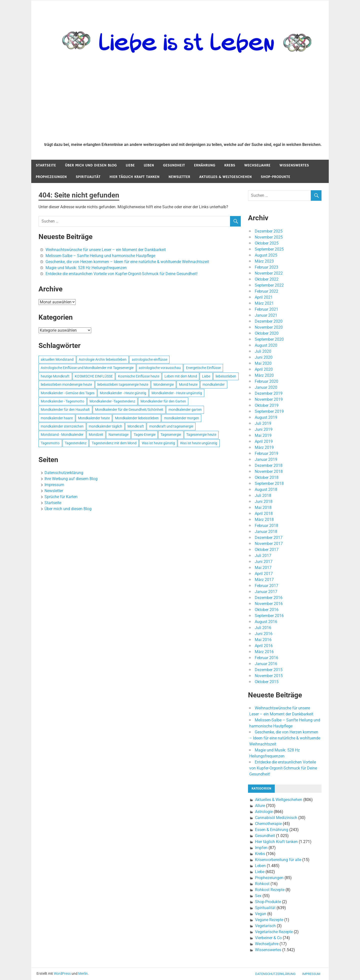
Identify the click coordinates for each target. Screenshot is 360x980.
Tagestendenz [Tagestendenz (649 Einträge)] (76, 443)
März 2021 (264, 303)
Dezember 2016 (269, 598)
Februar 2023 (266, 267)
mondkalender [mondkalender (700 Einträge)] (214, 384)
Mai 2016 (263, 640)
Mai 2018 (263, 508)
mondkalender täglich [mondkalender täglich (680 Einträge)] (105, 426)
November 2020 (269, 327)
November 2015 (269, 676)
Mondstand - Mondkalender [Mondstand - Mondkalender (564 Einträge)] (62, 435)
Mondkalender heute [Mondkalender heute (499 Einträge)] (94, 418)
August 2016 (266, 622)
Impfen (261, 848)
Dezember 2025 (269, 231)
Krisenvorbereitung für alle (278, 860)
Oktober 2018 (267, 477)
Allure (260, 806)
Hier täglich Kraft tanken (134, 177)
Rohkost (262, 884)
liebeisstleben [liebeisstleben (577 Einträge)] (226, 376)
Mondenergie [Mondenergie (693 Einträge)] (164, 384)
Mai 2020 (263, 363)
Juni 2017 (264, 562)
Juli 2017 (263, 556)
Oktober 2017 (267, 550)
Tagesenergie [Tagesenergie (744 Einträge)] (171, 435)
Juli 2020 (263, 351)
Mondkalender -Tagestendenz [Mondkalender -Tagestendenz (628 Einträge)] (112, 401)
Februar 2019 (266, 453)
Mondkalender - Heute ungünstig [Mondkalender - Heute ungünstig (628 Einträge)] (177, 393)
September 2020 (269, 339)
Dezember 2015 (269, 670)
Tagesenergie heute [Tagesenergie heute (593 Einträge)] (201, 435)
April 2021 (264, 297)
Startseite (46, 165)
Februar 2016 (266, 658)
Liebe (130, 165)
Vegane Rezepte (269, 920)
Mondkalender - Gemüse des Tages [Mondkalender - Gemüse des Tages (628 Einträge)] (68, 393)
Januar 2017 (266, 592)
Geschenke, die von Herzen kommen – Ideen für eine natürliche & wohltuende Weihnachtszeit (127, 262)
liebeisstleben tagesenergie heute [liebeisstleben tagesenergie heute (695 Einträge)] (123, 384)
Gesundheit (174, 165)
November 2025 (269, 237)
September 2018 (269, 483)
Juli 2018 (263, 496)
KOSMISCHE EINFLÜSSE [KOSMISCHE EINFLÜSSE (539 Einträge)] (94, 376)
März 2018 (264, 520)
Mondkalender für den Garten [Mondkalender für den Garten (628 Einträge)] (163, 401)
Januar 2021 (266, 315)
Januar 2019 (266, 459)
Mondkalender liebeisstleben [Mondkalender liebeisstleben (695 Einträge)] (137, 418)
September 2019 (269, 411)
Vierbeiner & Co (268, 938)
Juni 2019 (264, 429)
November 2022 (269, 273)
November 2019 (269, 399)
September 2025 (269, 249)
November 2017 (269, 544)
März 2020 (264, 375)
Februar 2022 (266, 291)
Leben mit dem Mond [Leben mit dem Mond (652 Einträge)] (181, 376)
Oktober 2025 (267, 243)
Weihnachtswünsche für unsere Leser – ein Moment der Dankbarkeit (106, 250)
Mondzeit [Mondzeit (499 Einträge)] (96, 435)
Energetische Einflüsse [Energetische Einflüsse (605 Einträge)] (203, 368)
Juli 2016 (263, 628)
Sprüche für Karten (61, 497)
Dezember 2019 (269, 393)
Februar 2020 (266, 381)
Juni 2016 (264, 634)
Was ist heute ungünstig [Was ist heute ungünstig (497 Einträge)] (199, 443)
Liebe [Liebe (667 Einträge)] (206, 376)
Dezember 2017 (269, 538)
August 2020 (266, 345)
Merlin (83, 973)
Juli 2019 (263, 423)
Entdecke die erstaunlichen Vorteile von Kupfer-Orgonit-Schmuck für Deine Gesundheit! (121, 274)
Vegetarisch (265, 926)
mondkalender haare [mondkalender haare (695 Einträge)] (57, 418)
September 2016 (269, 616)
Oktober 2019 (267, 405)
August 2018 (266, 489)
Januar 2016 (266, 664)
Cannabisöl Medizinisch (276, 818)
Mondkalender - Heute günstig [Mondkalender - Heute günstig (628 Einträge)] (123, 393)
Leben (149, 165)
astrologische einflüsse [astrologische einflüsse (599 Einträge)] (149, 359)
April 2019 (264, 441)
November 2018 (269, 471)
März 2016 (264, 652)
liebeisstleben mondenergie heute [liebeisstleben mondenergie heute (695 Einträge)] (66, 384)
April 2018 (264, 514)
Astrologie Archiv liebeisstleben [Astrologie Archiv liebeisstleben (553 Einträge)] (103, 359)
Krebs (230, 165)
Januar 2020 (266, 387)
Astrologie (264, 812)
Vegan (261, 914)
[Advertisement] (183, 101)
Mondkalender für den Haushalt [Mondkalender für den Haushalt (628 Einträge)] (65, 410)
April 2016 (264, 646)
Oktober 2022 (267, 279)
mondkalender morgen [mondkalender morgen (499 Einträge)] (181, 418)
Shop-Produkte (275, 177)
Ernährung (205, 165)
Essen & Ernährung (272, 830)
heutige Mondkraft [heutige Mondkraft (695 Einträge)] (55, 376)
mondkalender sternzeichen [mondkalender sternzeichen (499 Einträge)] (62, 426)
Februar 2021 (266, 309)
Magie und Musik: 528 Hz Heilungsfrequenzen (86, 268)
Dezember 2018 (269, 465)
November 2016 (269, 604)
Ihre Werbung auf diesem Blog (71, 479)
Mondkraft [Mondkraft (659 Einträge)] (136, 426)
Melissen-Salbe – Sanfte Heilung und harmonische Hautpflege (100, 256)
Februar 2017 (266, 586)
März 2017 (264, 580)
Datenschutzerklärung (64, 473)
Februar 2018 (266, 526)
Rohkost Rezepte (270, 890)
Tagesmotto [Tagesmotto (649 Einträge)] (50, 443)
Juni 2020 (264, 357)
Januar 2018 (266, 532)
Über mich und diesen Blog (91, 165)
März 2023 (264, 261)
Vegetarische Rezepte (274, 932)
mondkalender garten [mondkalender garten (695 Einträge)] (185, 410)
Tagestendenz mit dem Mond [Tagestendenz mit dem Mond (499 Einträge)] (114, 443)
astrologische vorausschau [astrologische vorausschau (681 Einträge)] (160, 368)
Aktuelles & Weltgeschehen (225, 177)
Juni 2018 (264, 502)
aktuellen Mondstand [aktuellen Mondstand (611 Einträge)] (57, 359)
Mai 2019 (263, 435)
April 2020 (264, 369)
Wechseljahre (257, 165)
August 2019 (266, 417)
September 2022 (269, 285)
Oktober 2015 (267, 682)
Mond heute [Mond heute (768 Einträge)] (188, 384)
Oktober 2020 (267, 333)
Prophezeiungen (51, 177)
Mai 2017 (263, 568)
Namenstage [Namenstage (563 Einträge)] (118, 435)
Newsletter (179, 177)
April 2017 (264, 574)
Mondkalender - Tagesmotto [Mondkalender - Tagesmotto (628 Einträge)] (62, 401)
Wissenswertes (294, 165)
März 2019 (264, 447)
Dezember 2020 (269, 321)
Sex (258, 896)
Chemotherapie (268, 824)
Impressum (54, 485)
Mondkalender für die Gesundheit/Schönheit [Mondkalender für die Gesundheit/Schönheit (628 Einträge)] (129, 410)
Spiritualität (88, 177)
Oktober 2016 (267, 610)
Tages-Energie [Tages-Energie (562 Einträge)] (145, 435)
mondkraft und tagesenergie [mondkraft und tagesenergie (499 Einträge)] (171, 426)
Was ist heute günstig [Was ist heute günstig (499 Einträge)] (158, 443)
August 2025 (266, 255)
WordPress (62, 973)
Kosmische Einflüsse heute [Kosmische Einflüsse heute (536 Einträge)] (139, 376)
